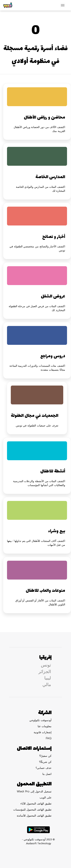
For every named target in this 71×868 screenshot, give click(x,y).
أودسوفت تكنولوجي (40, 720)
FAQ (49, 738)
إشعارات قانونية (43, 732)
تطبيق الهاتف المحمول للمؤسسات (32, 810)
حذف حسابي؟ (44, 768)
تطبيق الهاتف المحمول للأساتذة (34, 816)
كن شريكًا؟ (45, 762)
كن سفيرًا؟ (45, 756)
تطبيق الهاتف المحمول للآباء (36, 804)
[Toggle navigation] (63, 5)
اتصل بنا (47, 774)
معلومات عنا (45, 726)
